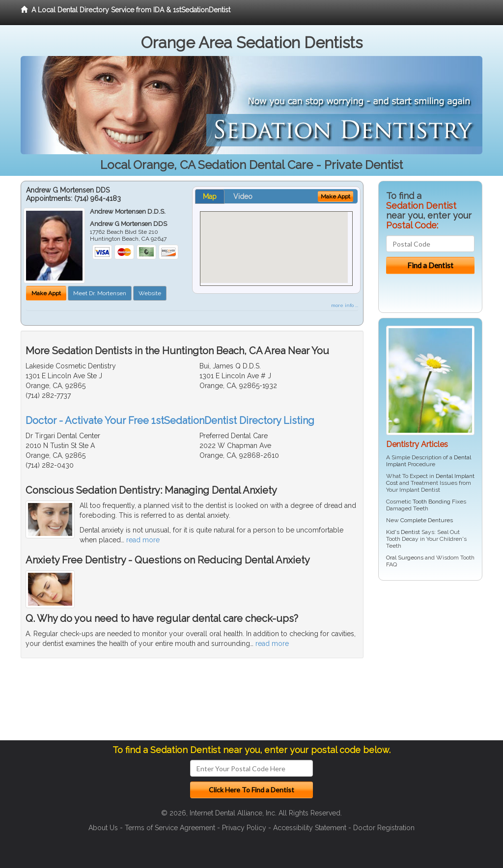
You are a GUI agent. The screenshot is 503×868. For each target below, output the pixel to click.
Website (150, 293)
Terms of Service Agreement (170, 828)
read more (143, 540)
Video (243, 196)
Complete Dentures (427, 520)
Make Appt (46, 293)
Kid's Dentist (403, 532)
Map (210, 196)
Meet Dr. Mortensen (100, 293)
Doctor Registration (384, 828)
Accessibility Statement (310, 828)
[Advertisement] (429, 664)
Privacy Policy (244, 828)
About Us (103, 828)
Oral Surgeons (405, 558)
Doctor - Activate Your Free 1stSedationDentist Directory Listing (170, 420)
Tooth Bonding (432, 502)
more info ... (345, 305)
